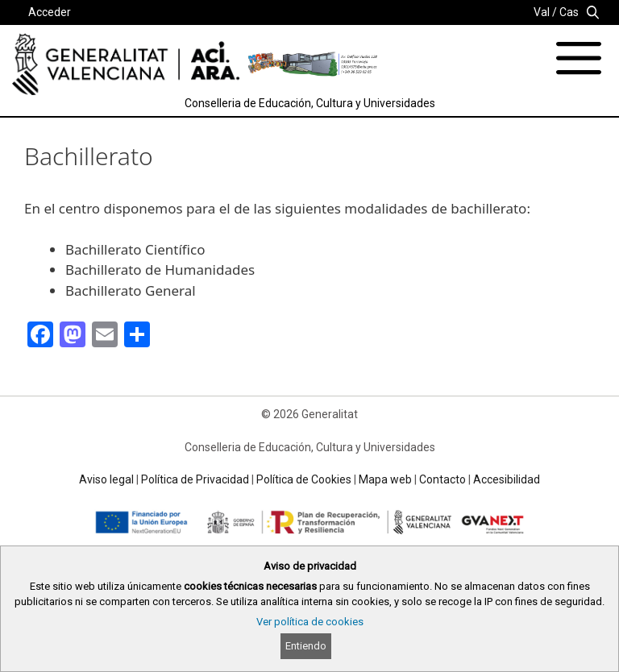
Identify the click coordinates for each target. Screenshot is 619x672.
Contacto (442, 479)
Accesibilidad (507, 479)
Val (542, 12)
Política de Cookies (304, 479)
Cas (569, 12)
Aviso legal (106, 479)
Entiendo (306, 646)
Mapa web (385, 479)
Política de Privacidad (195, 479)
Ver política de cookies (310, 622)
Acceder (50, 12)
